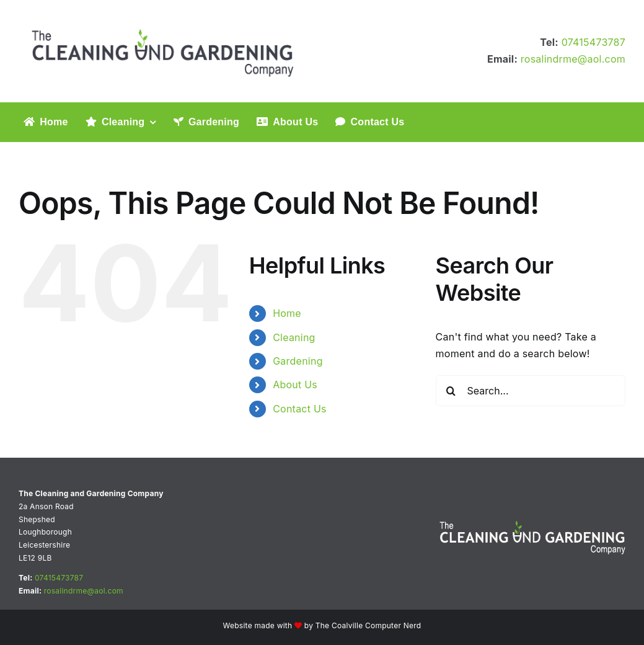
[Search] (451, 391)
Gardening (298, 361)
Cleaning (294, 337)
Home (287, 313)
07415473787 (593, 42)
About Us (295, 385)
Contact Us (300, 409)
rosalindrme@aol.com (573, 59)
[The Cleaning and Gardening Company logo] (164, 17)
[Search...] (531, 391)
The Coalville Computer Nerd (368, 625)
